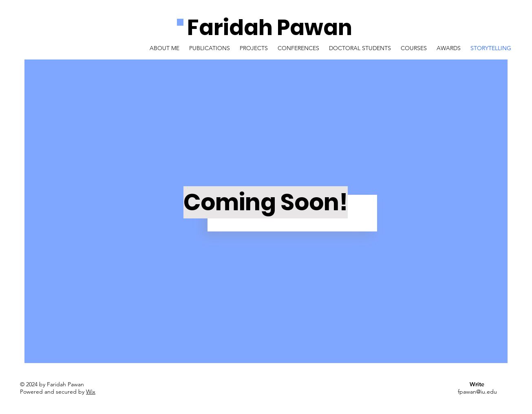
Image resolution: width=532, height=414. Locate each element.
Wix (91, 392)
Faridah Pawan (270, 28)
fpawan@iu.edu (477, 392)
